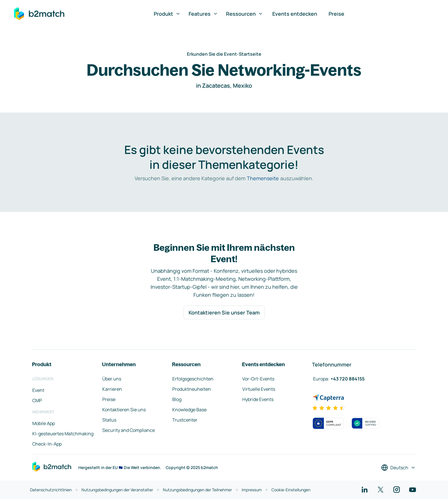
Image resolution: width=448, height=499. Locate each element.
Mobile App (44, 423)
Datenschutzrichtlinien (51, 490)
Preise (336, 14)
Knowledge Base (189, 410)
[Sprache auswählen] (398, 468)
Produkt (167, 14)
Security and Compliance (129, 430)
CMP (37, 400)
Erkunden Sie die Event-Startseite (224, 54)
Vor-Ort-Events (258, 379)
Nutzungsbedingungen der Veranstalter (117, 490)
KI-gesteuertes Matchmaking (63, 434)
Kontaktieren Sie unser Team (224, 312)
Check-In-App (47, 444)
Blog (177, 399)
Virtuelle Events (259, 389)
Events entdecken (295, 14)
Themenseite (263, 178)
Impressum (252, 490)
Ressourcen (245, 14)
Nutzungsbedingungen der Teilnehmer (197, 490)
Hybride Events (258, 399)
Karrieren (112, 389)
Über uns (112, 379)
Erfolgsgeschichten (193, 379)
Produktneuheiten (192, 389)
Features (203, 14)
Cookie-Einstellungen (291, 490)
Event (38, 390)
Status (109, 420)
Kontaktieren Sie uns (124, 410)
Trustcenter (185, 420)
